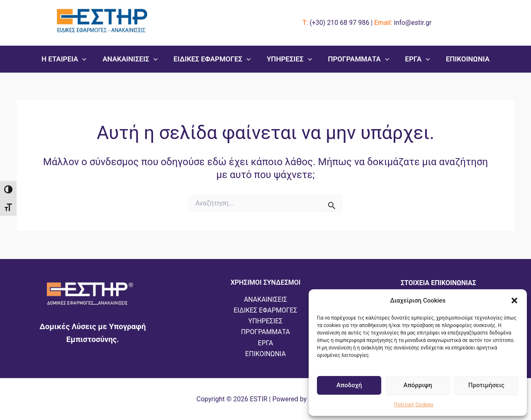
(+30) (339, 23)
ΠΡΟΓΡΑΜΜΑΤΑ (357, 59)
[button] (514, 300)
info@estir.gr (413, 23)
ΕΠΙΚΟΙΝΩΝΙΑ (462, 59)
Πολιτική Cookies (413, 405)
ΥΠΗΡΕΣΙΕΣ (289, 59)
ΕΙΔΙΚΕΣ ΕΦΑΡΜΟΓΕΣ (214, 59)
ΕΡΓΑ (414, 59)
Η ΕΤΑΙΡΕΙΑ (69, 59)
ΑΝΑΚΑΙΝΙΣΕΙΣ (134, 59)
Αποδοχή (349, 385)
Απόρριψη (418, 385)
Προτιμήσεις (486, 385)
